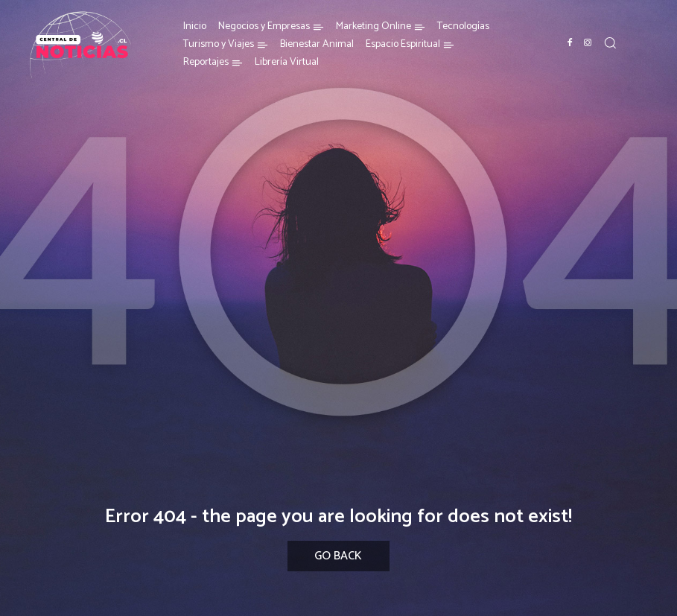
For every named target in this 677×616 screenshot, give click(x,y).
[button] (610, 42)
